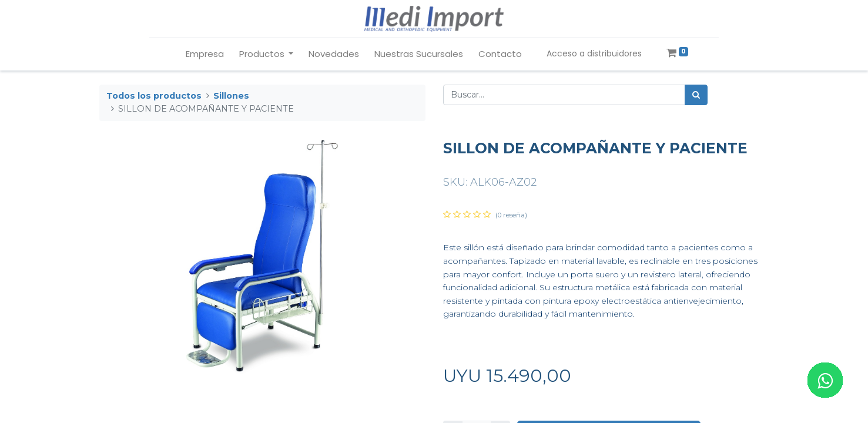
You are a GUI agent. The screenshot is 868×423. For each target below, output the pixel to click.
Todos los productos (154, 96)
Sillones (231, 96)
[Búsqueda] (696, 95)
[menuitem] (205, 54)
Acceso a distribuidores (594, 53)
